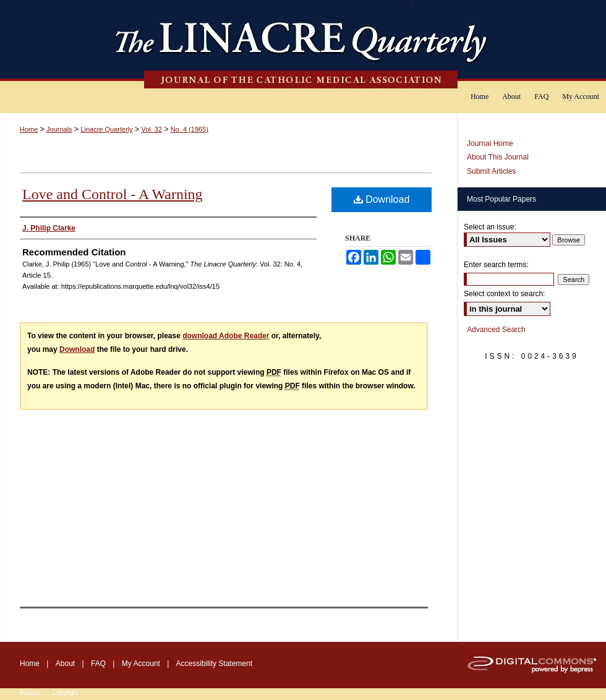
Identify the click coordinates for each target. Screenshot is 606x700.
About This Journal (498, 157)
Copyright (65, 693)
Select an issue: (490, 227)
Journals (59, 129)
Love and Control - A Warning (113, 194)
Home (29, 129)
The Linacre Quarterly (303, 44)
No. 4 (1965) (190, 129)
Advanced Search (496, 330)
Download (382, 199)
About (65, 664)
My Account (141, 664)
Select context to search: (504, 294)
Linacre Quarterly (106, 129)
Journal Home (490, 143)
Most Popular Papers (501, 199)
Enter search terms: (496, 265)
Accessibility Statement (214, 664)
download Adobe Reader (226, 336)
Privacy (30, 693)
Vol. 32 (151, 129)
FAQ (98, 664)
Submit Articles (491, 171)
